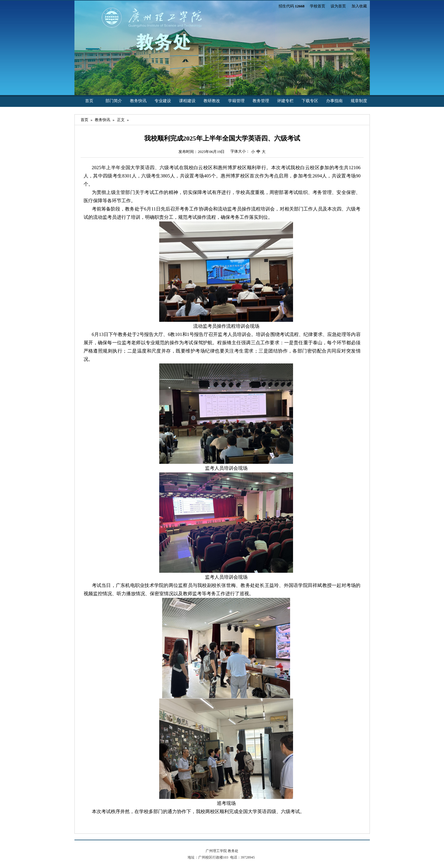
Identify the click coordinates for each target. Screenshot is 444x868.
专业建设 (163, 101)
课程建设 (187, 101)
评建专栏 (285, 101)
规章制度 (359, 101)
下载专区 (310, 101)
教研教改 (212, 101)
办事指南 (334, 101)
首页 (89, 101)
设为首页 (338, 6)
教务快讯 (138, 101)
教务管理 (261, 101)
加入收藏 (359, 6)
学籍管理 (236, 101)
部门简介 (114, 101)
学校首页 (318, 6)
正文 (121, 120)
